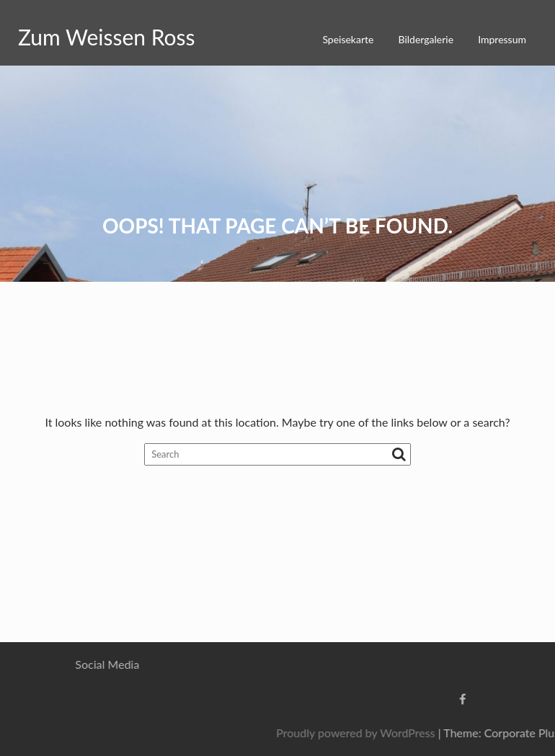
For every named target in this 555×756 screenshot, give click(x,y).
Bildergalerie (426, 39)
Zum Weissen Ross (107, 37)
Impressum (502, 39)
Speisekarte (348, 39)
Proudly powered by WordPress (414, 733)
